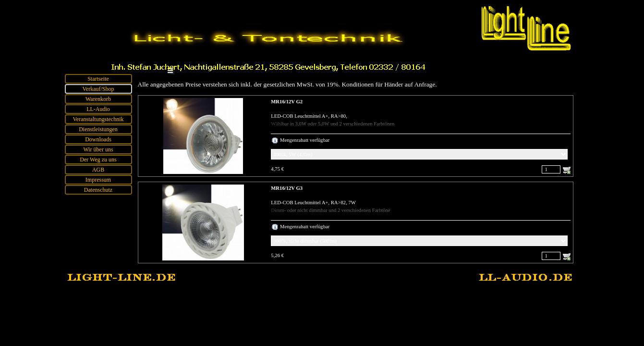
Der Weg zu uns (98, 160)
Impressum (98, 180)
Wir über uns (98, 149)
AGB (98, 170)
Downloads (98, 139)
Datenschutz (98, 190)
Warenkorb (98, 99)
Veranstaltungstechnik (98, 119)
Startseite (98, 79)
